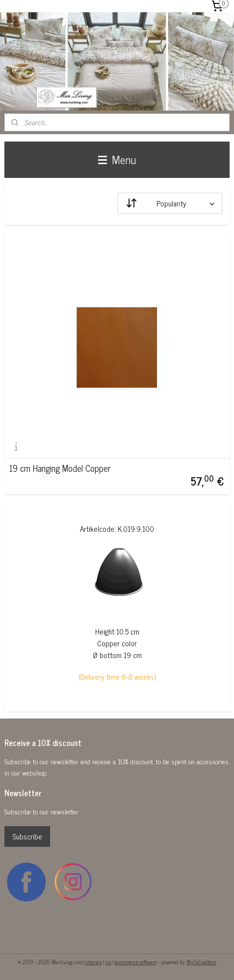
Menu (117, 159)
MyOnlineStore (201, 962)
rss (108, 962)
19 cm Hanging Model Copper (60, 468)
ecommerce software (136, 962)
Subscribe (27, 836)
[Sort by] (170, 203)
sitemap (94, 962)
